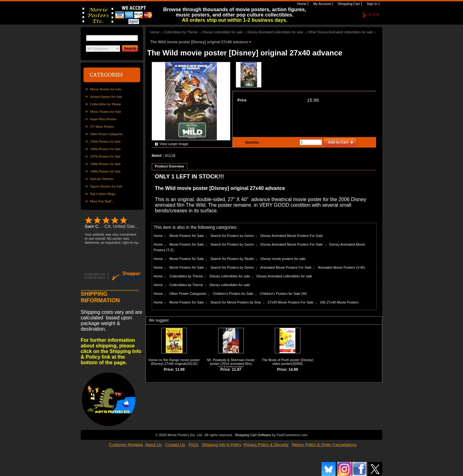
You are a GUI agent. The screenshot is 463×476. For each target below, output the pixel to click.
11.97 (236, 370)
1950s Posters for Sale (105, 141)
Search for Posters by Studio (232, 259)
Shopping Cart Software (253, 435)
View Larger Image (174, 144)
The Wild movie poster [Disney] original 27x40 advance (200, 42)
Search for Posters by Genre (232, 236)
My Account (322, 4)
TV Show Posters (102, 126)
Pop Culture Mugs (103, 194)
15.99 (313, 100)
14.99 (293, 370)
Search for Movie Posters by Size (236, 302)
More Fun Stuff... (102, 201)
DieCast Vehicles (102, 179)
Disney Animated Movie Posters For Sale (292, 236)
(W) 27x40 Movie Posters (339, 302)
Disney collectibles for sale (222, 32)
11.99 (180, 370)
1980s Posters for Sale (105, 164)
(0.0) (374, 14)
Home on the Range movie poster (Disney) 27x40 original (174, 362)
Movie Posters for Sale (106, 89)
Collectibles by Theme (105, 104)
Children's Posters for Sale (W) (283, 294)
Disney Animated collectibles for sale (275, 32)
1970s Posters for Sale (105, 156)
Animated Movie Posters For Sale (286, 267)
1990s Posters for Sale (105, 171)
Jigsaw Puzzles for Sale (106, 186)
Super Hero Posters (103, 119)
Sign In (372, 4)
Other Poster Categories (106, 134)
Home (301, 4)
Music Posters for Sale (105, 111)
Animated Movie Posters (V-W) (341, 267)
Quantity (251, 142)
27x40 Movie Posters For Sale (291, 302)
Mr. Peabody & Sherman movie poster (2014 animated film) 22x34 (231, 364)
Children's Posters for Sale (233, 294)
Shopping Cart (348, 4)
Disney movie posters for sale (283, 259)
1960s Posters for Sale (105, 149)
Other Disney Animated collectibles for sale (340, 32)
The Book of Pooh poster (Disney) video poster (288, 362)
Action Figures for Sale (106, 97)
